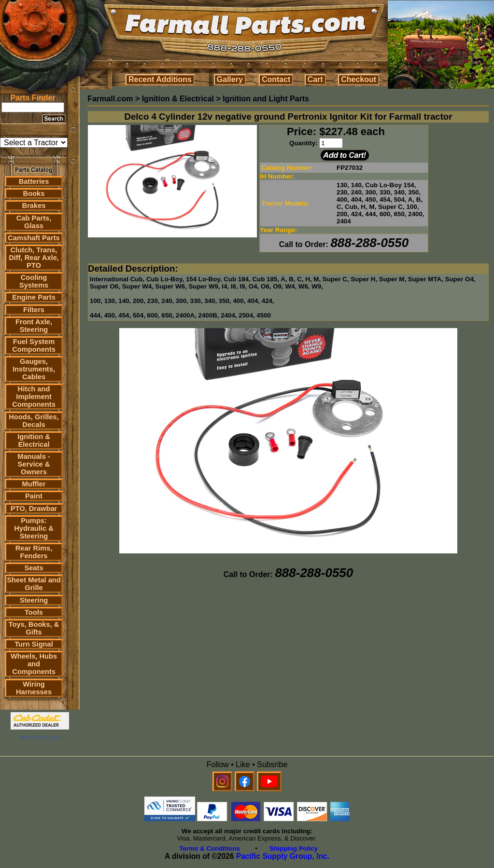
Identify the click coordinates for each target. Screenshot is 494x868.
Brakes (34, 206)
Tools (34, 612)
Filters (34, 310)
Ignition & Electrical (34, 441)
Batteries (34, 181)
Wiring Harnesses (34, 688)
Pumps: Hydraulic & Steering (34, 528)
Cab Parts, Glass (34, 222)
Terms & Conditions (210, 848)
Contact (276, 79)
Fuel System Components (34, 345)
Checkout (359, 79)
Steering (34, 600)
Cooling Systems (34, 281)
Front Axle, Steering (34, 326)
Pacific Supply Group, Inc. (283, 856)
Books (34, 193)
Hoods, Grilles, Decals (34, 421)
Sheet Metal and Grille (34, 584)
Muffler (34, 484)
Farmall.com (110, 99)
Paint (34, 496)
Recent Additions (160, 79)
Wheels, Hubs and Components (34, 664)
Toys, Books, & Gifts (34, 628)
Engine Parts (34, 297)
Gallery (230, 79)
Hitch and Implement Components (34, 397)
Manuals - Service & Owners (34, 464)
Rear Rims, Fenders (34, 552)
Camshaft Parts (34, 238)
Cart (315, 79)
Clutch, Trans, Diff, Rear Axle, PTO (34, 258)
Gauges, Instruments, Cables (34, 369)
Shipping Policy (294, 848)
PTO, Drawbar (34, 509)
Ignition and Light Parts (266, 99)
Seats (34, 568)
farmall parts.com (40, 737)
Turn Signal (34, 644)
